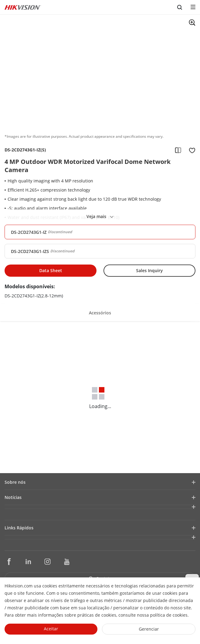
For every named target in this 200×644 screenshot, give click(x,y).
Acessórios (100, 313)
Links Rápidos (19, 528)
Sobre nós (15, 482)
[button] (100, 312)
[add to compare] (178, 150)
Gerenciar (149, 629)
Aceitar (51, 629)
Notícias (13, 497)
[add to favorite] (190, 150)
